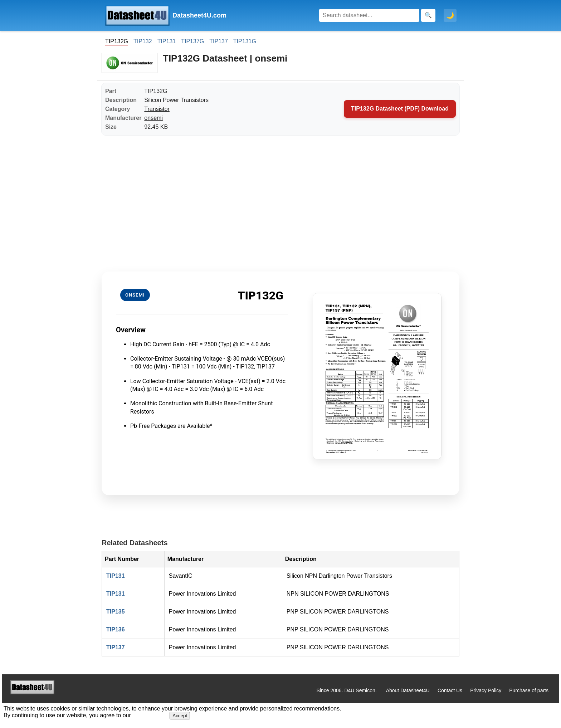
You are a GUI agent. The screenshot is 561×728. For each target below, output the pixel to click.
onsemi (153, 118)
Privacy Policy (486, 690)
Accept (180, 716)
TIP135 (116, 612)
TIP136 (116, 629)
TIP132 (143, 41)
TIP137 (219, 41)
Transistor (157, 109)
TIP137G (192, 41)
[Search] (369, 15)
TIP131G (245, 41)
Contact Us (450, 690)
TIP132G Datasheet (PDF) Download (400, 109)
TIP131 (167, 41)
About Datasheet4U (408, 690)
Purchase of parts (529, 690)
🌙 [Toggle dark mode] (450, 15)
